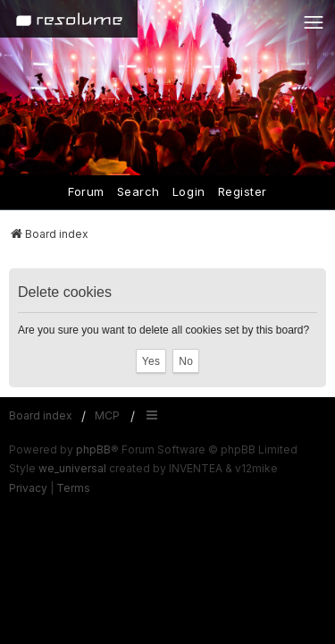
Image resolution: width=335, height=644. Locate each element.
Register (243, 191)
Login (189, 191)
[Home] (69, 19)
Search (138, 191)
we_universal (72, 468)
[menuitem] (28, 488)
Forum (86, 191)
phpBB (93, 449)
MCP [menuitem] (107, 415)
